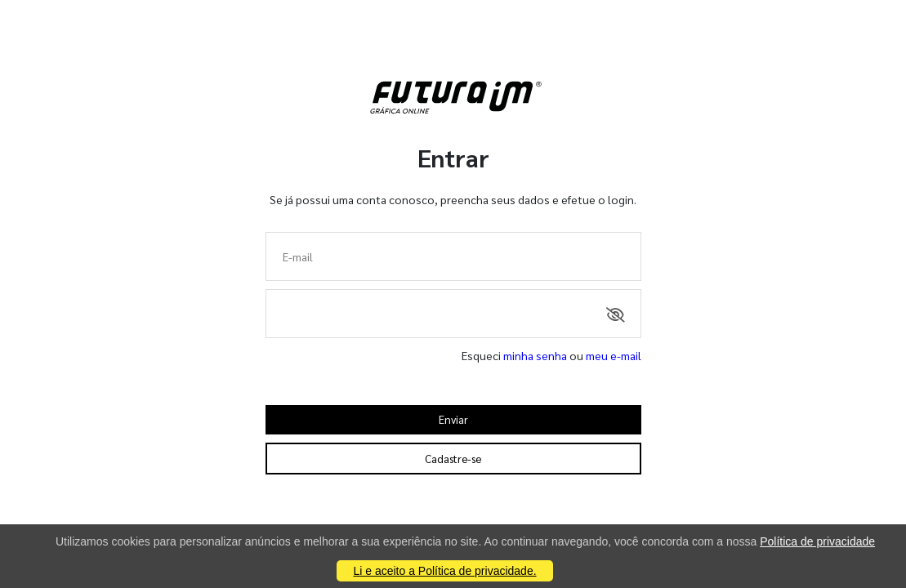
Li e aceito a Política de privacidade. (444, 571)
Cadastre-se (453, 459)
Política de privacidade (817, 541)
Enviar (453, 419)
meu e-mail (614, 355)
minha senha (535, 355)
